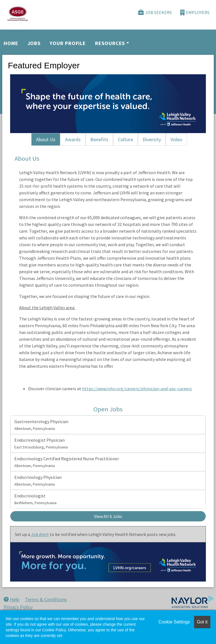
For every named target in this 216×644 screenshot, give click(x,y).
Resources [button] (110, 43)
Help (12, 599)
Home (11, 43)
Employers (195, 13)
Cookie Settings (174, 622)
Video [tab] (176, 139)
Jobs (34, 43)
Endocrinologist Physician (41, 443)
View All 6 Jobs (108, 516)
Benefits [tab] (99, 139)
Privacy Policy (18, 607)
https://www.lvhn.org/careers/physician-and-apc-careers (137, 389)
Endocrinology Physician (38, 481)
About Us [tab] (46, 139)
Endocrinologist (35, 499)
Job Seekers (155, 13)
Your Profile (68, 43)
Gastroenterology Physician (41, 425)
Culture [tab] (125, 139)
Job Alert (40, 534)
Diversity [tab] (152, 139)
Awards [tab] (73, 139)
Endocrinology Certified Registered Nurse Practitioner (67, 462)
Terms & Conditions (46, 599)
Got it (202, 622)
